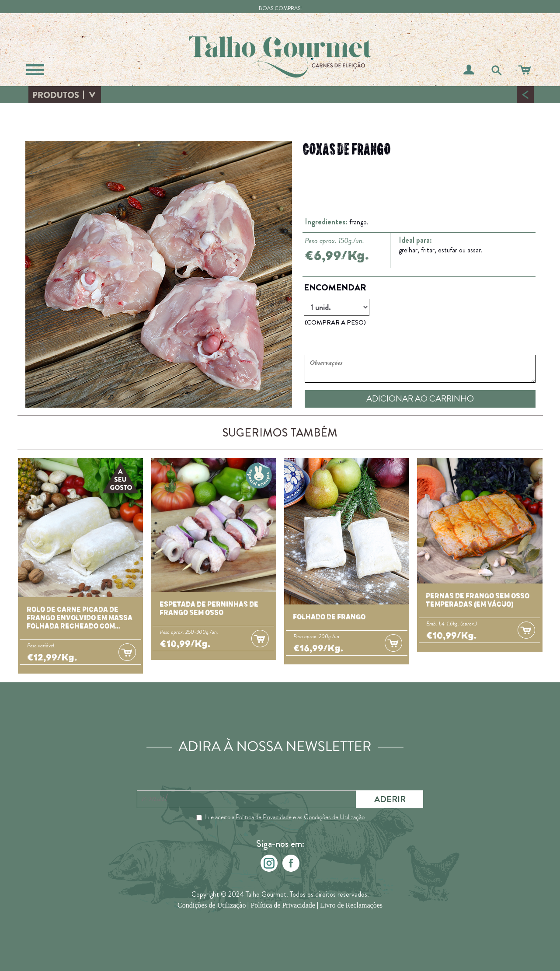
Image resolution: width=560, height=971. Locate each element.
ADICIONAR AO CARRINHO (420, 399)
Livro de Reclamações (351, 906)
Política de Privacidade (264, 817)
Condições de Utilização (334, 817)
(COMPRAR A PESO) (335, 322)
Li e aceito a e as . (285, 817)
